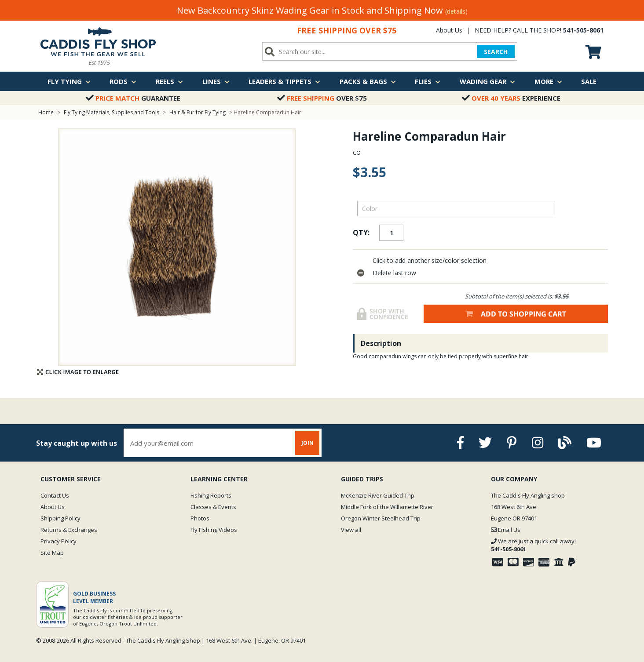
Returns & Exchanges (69, 530)
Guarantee (133, 98)
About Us (449, 30)
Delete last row (394, 273)
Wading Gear (487, 81)
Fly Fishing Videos (214, 530)
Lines (216, 81)
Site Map (52, 553)
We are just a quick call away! (533, 545)
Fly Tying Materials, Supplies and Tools (112, 112)
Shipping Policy (60, 518)
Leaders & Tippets (284, 81)
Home (46, 112)
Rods (123, 81)
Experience (511, 98)
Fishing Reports (211, 495)
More (548, 81)
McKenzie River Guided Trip (378, 495)
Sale (589, 81)
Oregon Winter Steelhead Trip (381, 518)
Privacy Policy (59, 541)
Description (381, 343)
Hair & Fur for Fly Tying (198, 112)
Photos (200, 518)
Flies (428, 81)
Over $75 (322, 98)
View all (351, 530)
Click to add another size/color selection (430, 260)
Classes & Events (213, 507)
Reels (169, 81)
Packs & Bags (368, 81)
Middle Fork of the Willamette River (387, 507)
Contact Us (55, 495)
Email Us (506, 530)
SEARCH (496, 52)
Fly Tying (69, 81)
